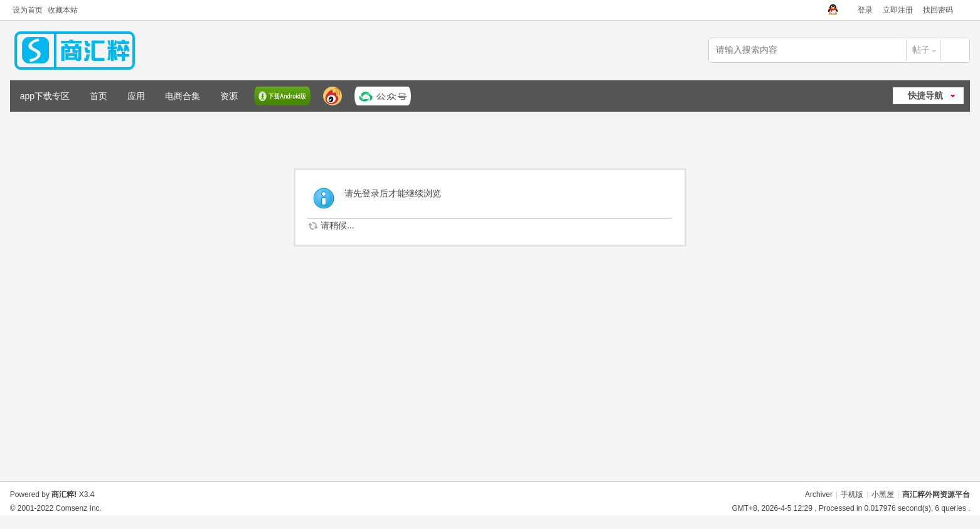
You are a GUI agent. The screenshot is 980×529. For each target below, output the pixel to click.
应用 (136, 96)
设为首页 (28, 10)
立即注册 (898, 10)
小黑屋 (883, 494)
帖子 (921, 50)
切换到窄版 (963, 11)
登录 (865, 10)
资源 (229, 96)
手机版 (852, 494)
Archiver (819, 494)
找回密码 (938, 10)
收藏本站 (63, 10)
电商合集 (183, 96)
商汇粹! (64, 494)
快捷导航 (925, 95)
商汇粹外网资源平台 (936, 494)
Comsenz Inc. (79, 508)
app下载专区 (45, 96)
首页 (99, 96)
